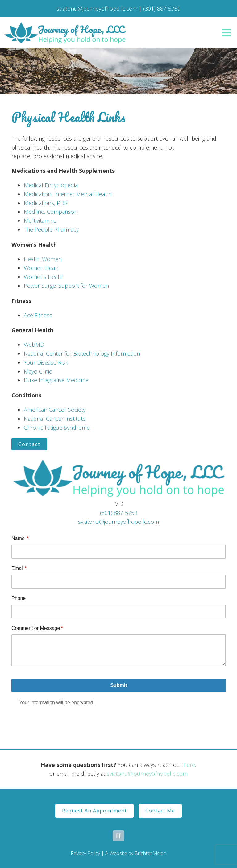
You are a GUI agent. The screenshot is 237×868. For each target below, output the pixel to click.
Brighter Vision (150, 853)
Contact (29, 444)
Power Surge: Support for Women (66, 286)
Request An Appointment (94, 811)
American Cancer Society (55, 410)
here (189, 765)
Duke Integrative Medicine (56, 380)
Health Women (43, 259)
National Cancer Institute (55, 419)
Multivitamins (40, 221)
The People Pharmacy (51, 229)
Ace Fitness (38, 315)
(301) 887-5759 (119, 513)
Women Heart (41, 268)
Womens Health (44, 277)
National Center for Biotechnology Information (82, 353)
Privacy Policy (85, 853)
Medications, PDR (46, 203)
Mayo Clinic (38, 371)
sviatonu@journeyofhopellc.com (118, 522)
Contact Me (160, 811)
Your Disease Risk (46, 362)
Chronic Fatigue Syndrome (57, 428)
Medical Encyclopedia (51, 185)
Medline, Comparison (51, 212)
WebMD (34, 345)
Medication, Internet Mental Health (68, 194)
